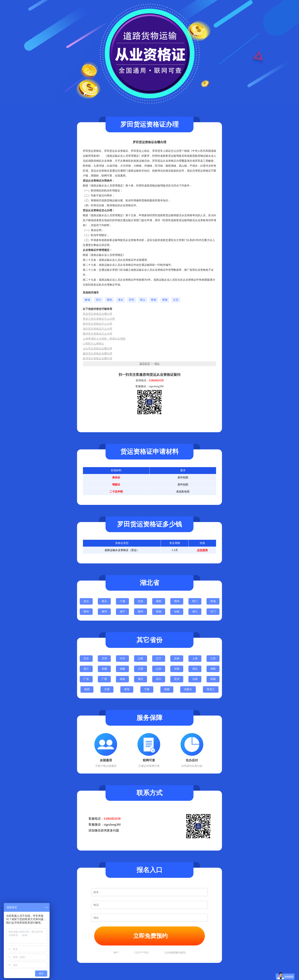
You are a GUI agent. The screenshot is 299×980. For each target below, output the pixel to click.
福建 (122, 669)
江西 (141, 669)
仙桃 (177, 612)
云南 (195, 679)
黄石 (104, 601)
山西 (141, 658)
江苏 (213, 658)
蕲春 (154, 300)
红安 (176, 300)
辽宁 (159, 658)
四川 (159, 679)
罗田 (132, 300)
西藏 (213, 679)
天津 (104, 658)
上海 (195, 658)
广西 (104, 679)
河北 (122, 658)
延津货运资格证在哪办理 (97, 359)
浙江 (86, 669)
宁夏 (147, 689)
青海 (127, 689)
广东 (86, 679)
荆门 (195, 601)
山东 (159, 669)
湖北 (157, 364)
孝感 (213, 601)
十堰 (122, 601)
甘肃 (107, 689)
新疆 (167, 689)
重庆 (141, 679)
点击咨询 (202, 550)
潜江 (195, 612)
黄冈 (104, 612)
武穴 (98, 300)
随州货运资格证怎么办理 (97, 334)
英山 (143, 300)
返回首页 (145, 364)
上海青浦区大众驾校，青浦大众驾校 (104, 339)
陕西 (87, 689)
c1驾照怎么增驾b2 (93, 344)
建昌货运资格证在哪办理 (97, 354)
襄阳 (159, 601)
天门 (213, 612)
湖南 (213, 669)
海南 (122, 679)
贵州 (177, 679)
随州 (141, 612)
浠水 (121, 300)
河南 (177, 669)
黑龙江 (211, 689)
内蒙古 (188, 689)
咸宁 (122, 612)
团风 (109, 300)
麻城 (87, 300)
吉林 (177, 658)
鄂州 (177, 601)
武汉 (86, 601)
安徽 (104, 669)
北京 (86, 658)
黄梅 (165, 300)
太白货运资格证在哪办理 (97, 349)
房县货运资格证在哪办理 (97, 314)
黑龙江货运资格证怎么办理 (99, 319)
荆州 (86, 612)
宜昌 (141, 601)
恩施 (159, 612)
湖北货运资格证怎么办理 (97, 329)
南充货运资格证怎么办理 (97, 324)
